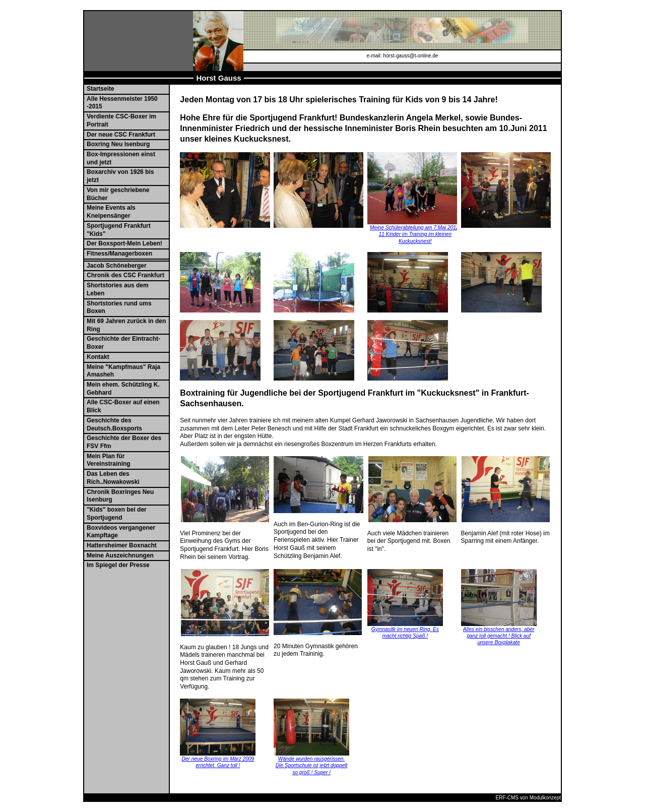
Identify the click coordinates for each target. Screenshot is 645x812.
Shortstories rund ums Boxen (119, 307)
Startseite (101, 89)
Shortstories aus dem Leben (118, 289)
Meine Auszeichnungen (120, 555)
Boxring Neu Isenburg (118, 144)
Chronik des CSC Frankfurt (125, 275)
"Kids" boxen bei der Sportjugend (117, 514)
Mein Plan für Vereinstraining (109, 460)
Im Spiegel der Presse (118, 565)
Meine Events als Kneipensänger (111, 212)
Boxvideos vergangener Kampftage (121, 532)
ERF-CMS (507, 798)
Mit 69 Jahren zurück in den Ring (126, 325)
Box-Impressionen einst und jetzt (121, 158)
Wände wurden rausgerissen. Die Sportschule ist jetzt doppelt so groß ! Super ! (312, 766)
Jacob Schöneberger (117, 266)
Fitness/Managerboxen (119, 254)
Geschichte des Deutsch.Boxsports (114, 424)
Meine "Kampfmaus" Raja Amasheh (123, 371)
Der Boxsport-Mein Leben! (124, 243)
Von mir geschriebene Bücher (118, 194)
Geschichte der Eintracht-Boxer (123, 343)
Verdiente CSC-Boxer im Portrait (121, 120)
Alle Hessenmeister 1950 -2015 (122, 103)
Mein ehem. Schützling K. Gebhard (123, 389)
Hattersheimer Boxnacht (122, 545)
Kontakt (98, 357)
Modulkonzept (545, 798)
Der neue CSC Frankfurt (121, 135)
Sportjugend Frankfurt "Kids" (119, 230)
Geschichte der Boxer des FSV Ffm (124, 442)
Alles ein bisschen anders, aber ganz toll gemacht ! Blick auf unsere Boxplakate (499, 636)
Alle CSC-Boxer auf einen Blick (123, 406)
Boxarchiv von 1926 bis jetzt (120, 176)
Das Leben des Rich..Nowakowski (113, 478)
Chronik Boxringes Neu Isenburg (120, 496)
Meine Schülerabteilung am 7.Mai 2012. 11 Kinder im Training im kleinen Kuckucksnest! (415, 234)
